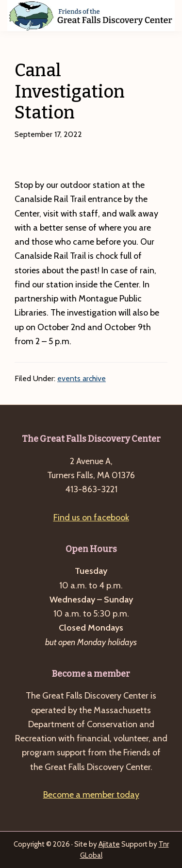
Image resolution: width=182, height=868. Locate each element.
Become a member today (91, 795)
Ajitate (109, 844)
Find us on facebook (91, 517)
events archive (82, 378)
